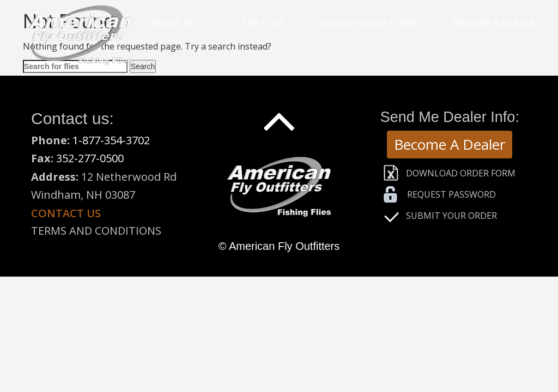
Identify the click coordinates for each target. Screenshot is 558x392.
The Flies (263, 23)
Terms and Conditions (96, 231)
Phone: (52, 140)
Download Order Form (461, 173)
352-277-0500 (90, 158)
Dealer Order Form (369, 23)
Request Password (451, 194)
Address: (55, 177)
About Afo (175, 23)
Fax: (44, 158)
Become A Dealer (450, 144)
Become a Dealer (494, 23)
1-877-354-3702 (111, 140)
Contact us (66, 213)
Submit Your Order (451, 216)
